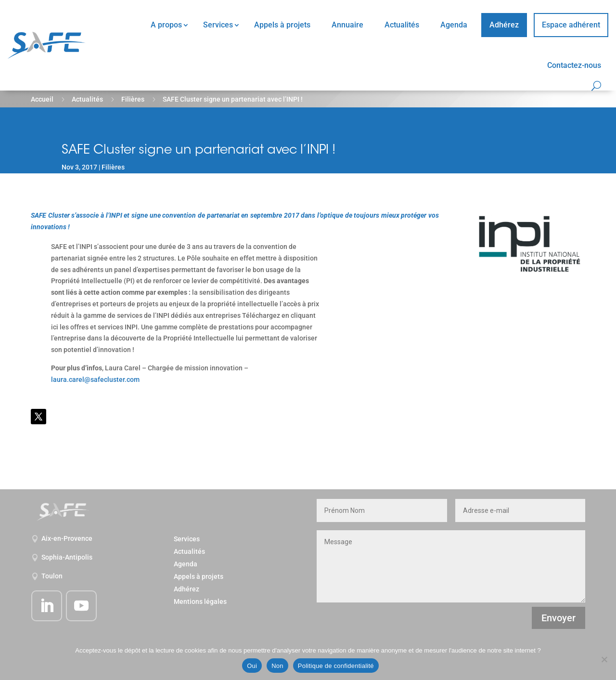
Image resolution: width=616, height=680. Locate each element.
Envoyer (558, 618)
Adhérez (504, 25)
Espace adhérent (571, 25)
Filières (133, 99)
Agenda (454, 25)
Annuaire (347, 25)
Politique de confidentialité (336, 666)
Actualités (402, 25)
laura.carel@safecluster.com (95, 379)
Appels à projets (282, 25)
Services (218, 25)
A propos (166, 25)
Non (277, 666)
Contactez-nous (574, 65)
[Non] (604, 659)
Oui (252, 666)
